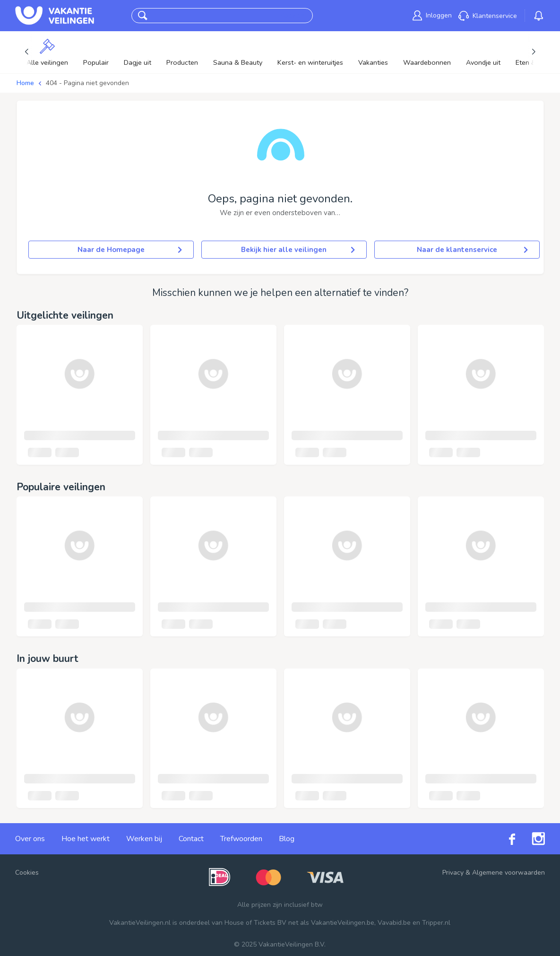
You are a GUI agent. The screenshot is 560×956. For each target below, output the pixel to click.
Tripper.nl (436, 923)
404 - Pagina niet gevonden (87, 83)
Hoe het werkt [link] (86, 839)
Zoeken (292, 16)
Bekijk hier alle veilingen (298, 250)
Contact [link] (191, 839)
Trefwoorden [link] (241, 839)
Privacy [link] (453, 873)
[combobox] (213, 16)
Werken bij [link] (144, 839)
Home (25, 83)
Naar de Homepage (130, 250)
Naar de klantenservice (472, 250)
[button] (143, 16)
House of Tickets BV (255, 923)
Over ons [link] (30, 839)
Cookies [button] (27, 873)
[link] (432, 15)
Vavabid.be (394, 923)
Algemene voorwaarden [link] (508, 873)
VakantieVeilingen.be (343, 923)
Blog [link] (287, 839)
